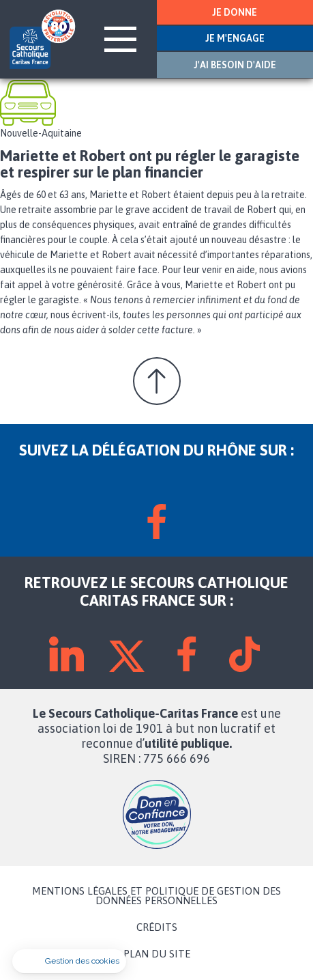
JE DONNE (235, 12)
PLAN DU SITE (157, 954)
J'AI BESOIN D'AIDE (235, 65)
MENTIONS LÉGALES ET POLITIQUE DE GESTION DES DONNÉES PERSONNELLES (156, 896)
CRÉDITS (157, 927)
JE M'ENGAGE (235, 38)
